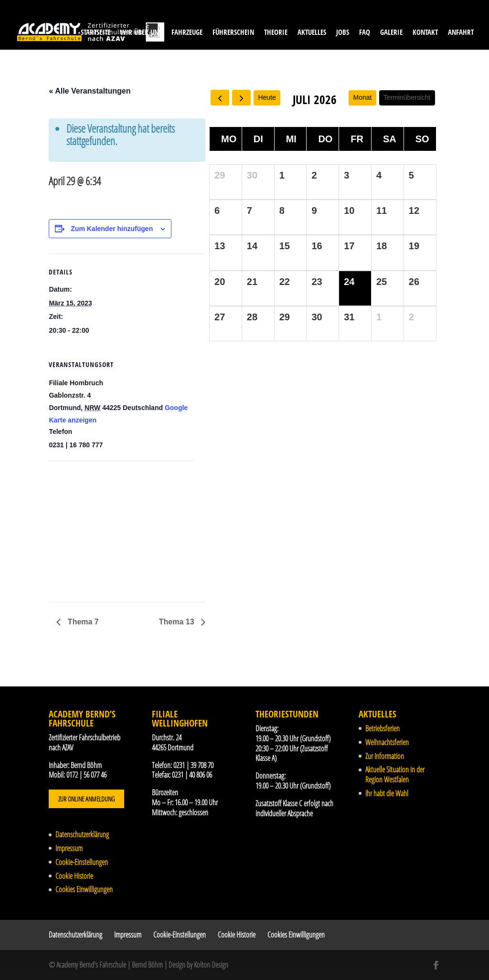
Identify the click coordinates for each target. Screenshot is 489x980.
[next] (241, 98)
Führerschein (233, 33)
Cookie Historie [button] (74, 876)
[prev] (220, 98)
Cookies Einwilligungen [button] (84, 889)
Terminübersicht (407, 97)
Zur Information (385, 756)
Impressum (69, 848)
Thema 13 (178, 622)
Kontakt (425, 33)
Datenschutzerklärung (82, 834)
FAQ (365, 33)
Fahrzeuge (187, 33)
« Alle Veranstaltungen (90, 91)
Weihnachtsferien (387, 742)
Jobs (343, 33)
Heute (267, 97)
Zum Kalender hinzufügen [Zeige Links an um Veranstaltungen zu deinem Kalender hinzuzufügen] (112, 229)
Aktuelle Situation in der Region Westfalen (395, 775)
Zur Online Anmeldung (86, 799)
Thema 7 (82, 622)
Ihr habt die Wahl (387, 793)
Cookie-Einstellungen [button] (82, 862)
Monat (363, 97)
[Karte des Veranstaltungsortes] (99, 527)
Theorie (276, 33)
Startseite (96, 33)
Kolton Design (211, 965)
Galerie (391, 33)
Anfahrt (461, 33)
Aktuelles (312, 33)
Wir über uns (141, 33)
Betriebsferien (383, 728)
